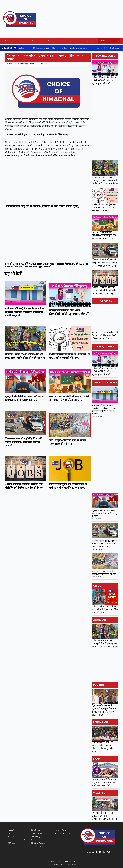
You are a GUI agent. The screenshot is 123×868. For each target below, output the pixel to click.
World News (37, 833)
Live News (36, 830)
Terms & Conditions (63, 833)
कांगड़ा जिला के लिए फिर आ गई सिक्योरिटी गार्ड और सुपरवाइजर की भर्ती (105, 81)
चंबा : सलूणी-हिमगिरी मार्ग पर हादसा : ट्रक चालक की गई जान (104, 573)
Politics (99, 685)
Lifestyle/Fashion (38, 843)
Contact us (12, 833)
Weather (99, 793)
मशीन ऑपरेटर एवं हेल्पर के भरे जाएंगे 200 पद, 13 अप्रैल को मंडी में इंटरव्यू (104, 208)
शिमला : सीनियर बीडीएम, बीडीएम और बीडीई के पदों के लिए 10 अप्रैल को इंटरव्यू (105, 290)
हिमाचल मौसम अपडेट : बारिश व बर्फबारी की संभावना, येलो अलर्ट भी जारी (105, 816)
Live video (105, 301)
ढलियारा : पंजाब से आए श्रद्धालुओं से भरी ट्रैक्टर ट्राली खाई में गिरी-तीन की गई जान (105, 180)
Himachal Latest (8, 41)
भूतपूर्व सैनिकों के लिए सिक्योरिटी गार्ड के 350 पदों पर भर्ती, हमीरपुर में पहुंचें (105, 513)
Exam (97, 759)
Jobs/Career (94, 41)
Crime (97, 586)
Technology (85, 41)
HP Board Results (21, 41)
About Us (11, 830)
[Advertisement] (79, 19)
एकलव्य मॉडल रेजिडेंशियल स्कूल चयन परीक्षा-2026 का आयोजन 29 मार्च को (105, 783)
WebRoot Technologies (68, 864)
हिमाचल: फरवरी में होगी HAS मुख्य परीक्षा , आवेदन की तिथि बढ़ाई (36, 135)
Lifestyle (71, 41)
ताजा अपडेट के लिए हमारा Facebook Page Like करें (46, 265)
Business (78, 41)
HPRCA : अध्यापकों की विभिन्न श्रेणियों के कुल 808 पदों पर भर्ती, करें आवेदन (104, 235)
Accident (100, 620)
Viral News (43, 41)
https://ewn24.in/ (68, 264)
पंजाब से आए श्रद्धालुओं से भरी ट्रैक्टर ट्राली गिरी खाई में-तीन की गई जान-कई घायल (105, 335)
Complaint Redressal (16, 840)
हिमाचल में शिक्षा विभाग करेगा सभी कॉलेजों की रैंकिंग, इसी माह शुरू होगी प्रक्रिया (103, 747)
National (30, 41)
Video (36, 41)
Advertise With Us (15, 837)
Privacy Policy (61, 830)
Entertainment (63, 41)
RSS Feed (11, 843)
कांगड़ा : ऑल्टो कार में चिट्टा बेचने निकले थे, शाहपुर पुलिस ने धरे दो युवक (105, 609)
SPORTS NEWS (38, 846)
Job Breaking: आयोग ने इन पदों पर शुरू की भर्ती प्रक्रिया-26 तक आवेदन (40, 156)
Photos (49, 41)
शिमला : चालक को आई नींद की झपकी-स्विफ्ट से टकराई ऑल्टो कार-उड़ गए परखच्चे (105, 263)
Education (101, 722)
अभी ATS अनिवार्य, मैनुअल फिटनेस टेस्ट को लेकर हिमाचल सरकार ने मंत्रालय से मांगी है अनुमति (104, 410)
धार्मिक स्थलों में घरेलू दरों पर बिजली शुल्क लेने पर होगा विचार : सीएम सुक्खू (41, 206)
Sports (55, 41)
